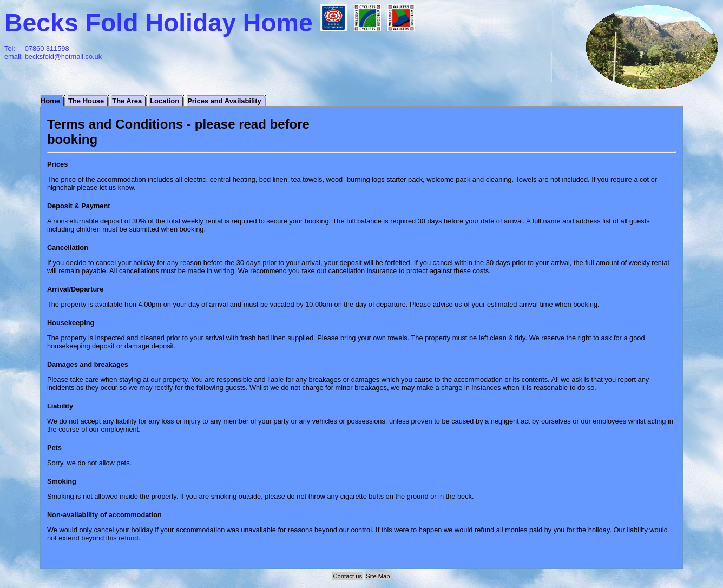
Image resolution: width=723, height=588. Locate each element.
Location (165, 101)
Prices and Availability (224, 101)
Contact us (348, 576)
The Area (127, 101)
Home (50, 101)
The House (86, 101)
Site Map (378, 576)
